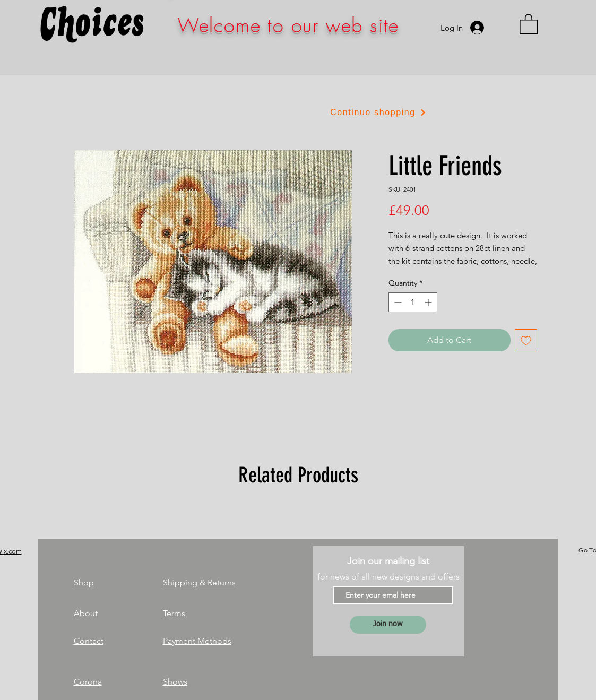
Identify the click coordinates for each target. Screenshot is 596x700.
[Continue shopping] (379, 112)
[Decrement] (397, 302)
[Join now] (388, 625)
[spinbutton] (413, 302)
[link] (529, 23)
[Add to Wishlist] (526, 340)
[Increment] (429, 302)
